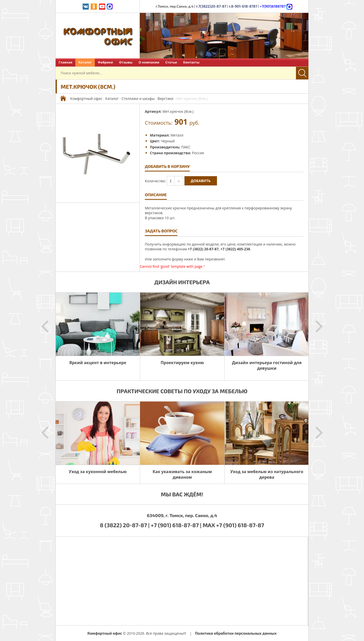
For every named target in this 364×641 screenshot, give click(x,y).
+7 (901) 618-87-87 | (176, 525)
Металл (177, 135)
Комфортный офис (86, 98)
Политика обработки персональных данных (236, 633)
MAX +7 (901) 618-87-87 (233, 525)
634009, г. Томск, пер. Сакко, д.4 (182, 515)
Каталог (85, 62)
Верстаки (165, 98)
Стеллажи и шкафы (138, 98)
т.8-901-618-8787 (243, 6)
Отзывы (126, 62)
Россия (198, 153)
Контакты (191, 62)
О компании (149, 62)
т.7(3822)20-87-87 (211, 6)
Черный (168, 141)
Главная (65, 62)
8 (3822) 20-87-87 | (125, 525)
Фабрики (105, 62)
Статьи (171, 62)
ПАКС (186, 147)
